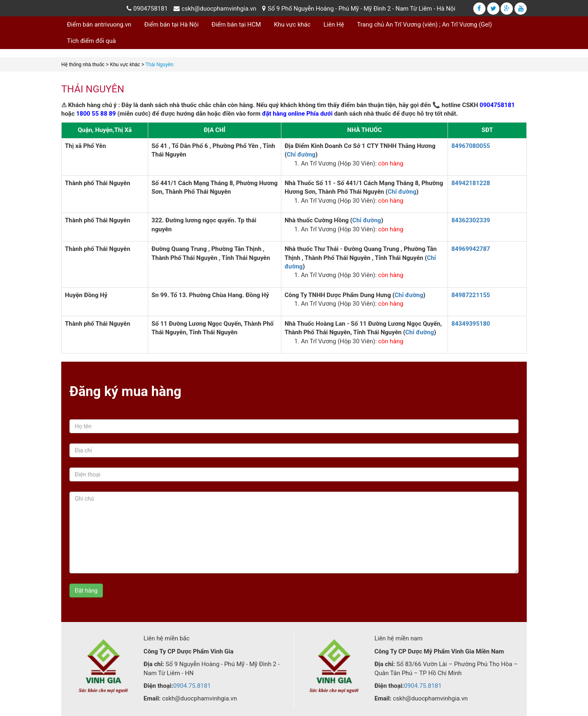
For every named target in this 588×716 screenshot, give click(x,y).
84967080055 (471, 146)
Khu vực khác (292, 25)
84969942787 (471, 249)
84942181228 (471, 183)
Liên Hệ (334, 25)
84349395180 (471, 324)
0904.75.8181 (192, 686)
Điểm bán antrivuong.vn (99, 25)
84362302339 (471, 220)
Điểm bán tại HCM (236, 25)
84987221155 (471, 295)
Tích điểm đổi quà (91, 41)
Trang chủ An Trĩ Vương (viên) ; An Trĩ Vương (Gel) (424, 25)
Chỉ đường (301, 154)
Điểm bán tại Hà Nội (171, 25)
